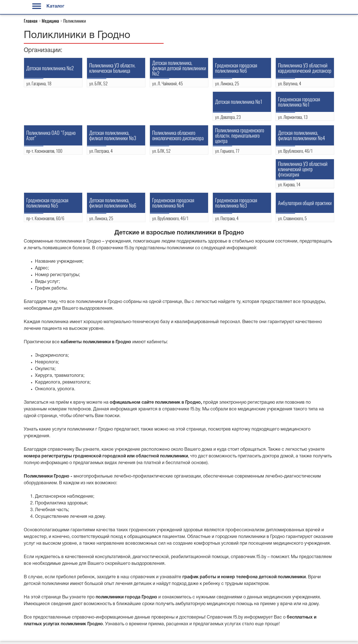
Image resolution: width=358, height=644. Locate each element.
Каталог (48, 6)
